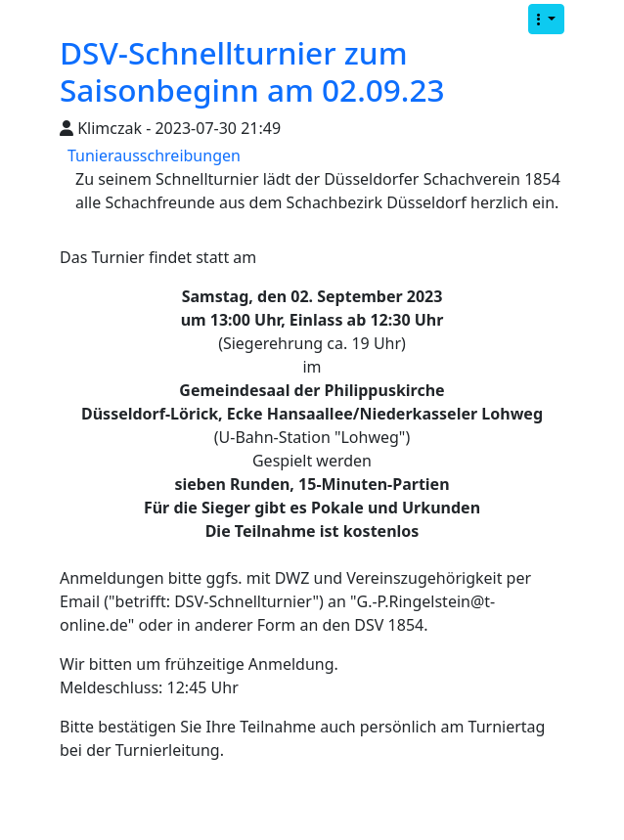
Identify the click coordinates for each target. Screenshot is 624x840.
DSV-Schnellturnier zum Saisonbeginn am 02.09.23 (252, 71)
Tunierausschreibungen (154, 155)
